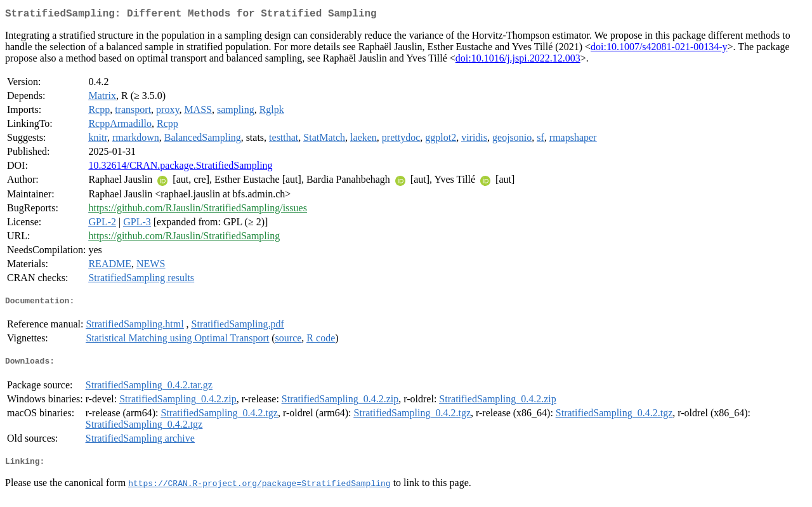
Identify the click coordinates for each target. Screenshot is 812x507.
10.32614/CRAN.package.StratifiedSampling (180, 168)
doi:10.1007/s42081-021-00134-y (659, 49)
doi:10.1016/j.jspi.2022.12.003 (518, 61)
